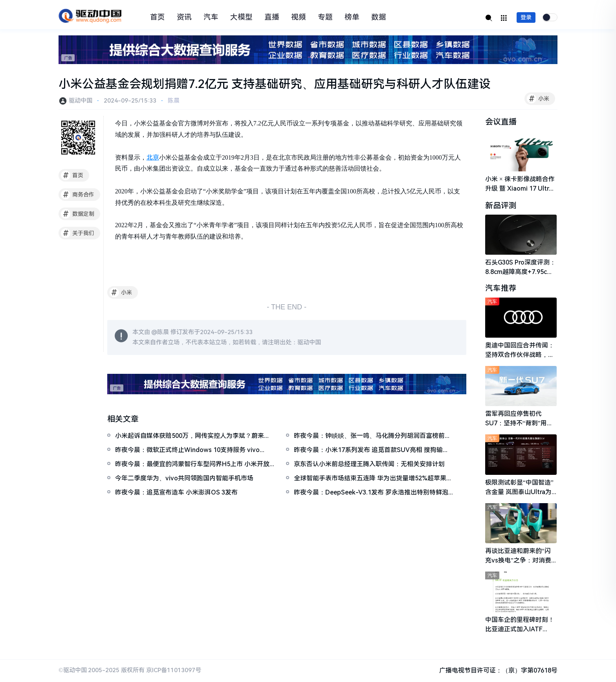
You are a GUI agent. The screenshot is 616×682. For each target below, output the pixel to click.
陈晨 (174, 101)
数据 (379, 17)
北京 (153, 157)
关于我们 (78, 233)
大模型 (241, 17)
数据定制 (78, 214)
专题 (325, 17)
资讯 (184, 17)
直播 (272, 17)
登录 (526, 17)
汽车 (211, 17)
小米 (538, 99)
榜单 (352, 17)
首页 (158, 17)
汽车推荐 (501, 289)
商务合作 (78, 195)
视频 (299, 17)
